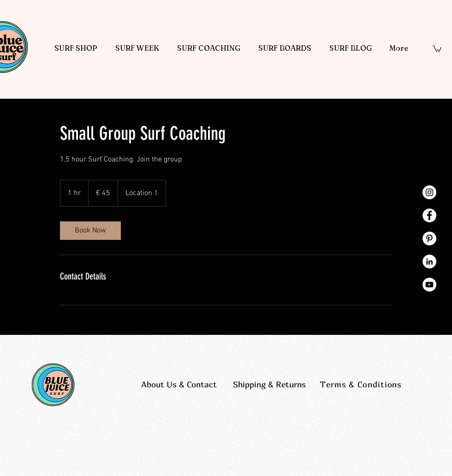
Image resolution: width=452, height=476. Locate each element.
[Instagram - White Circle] (429, 192)
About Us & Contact (179, 384)
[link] (90, 231)
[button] (437, 48)
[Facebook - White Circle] (429, 215)
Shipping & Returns (269, 384)
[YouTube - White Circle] (429, 285)
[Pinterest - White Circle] (429, 238)
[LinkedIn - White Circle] (429, 262)
